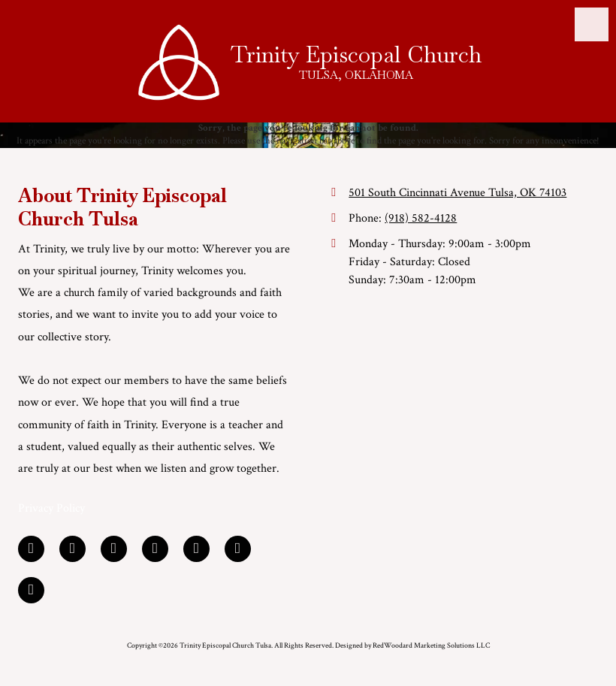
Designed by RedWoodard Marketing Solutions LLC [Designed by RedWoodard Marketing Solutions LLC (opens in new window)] (412, 645)
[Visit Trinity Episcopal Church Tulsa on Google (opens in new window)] (114, 549)
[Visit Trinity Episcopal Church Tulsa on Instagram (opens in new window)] (31, 590)
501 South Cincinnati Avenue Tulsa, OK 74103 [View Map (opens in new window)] (457, 193)
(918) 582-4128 (421, 218)
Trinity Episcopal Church (356, 54)
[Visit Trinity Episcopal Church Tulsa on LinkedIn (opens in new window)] (72, 549)
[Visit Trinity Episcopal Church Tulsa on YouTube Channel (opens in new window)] (196, 549)
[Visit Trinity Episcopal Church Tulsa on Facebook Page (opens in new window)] (31, 549)
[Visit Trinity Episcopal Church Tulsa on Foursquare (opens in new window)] (238, 549)
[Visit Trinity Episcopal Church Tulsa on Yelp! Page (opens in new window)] (155, 549)
